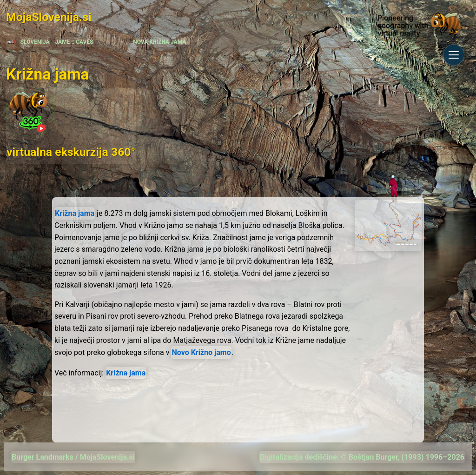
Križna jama (75, 213)
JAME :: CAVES (74, 42)
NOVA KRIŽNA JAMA (159, 42)
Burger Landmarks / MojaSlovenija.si (73, 457)
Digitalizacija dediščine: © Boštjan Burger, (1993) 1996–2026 (362, 457)
